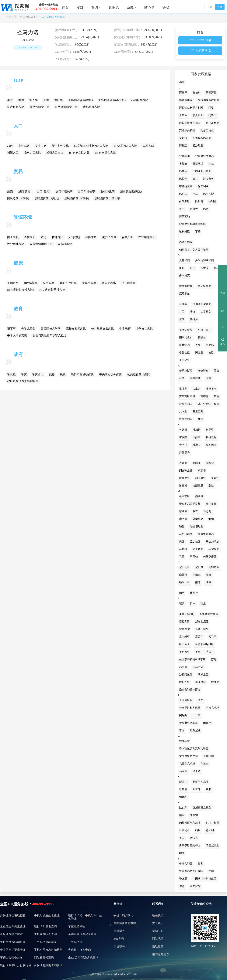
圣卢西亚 (184, 652)
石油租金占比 (140, 100)
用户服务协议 (161, 954)
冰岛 (211, 164)
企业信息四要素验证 (13, 926)
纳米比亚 (184, 582)
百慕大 (194, 209)
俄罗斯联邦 (186, 286)
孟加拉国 (195, 542)
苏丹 (214, 659)
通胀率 (59, 100)
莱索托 (215, 478)
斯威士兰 (203, 675)
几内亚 (183, 411)
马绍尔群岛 (186, 534)
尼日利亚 (184, 567)
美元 (10, 100)
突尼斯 (183, 715)
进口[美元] (25, 192)
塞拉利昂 (184, 622)
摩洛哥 (183, 519)
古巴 (211, 353)
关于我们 (158, 923)
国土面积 (13, 237)
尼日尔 (199, 567)
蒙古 (195, 511)
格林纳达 (184, 345)
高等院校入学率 (51, 329)
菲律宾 (183, 304)
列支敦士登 (186, 471)
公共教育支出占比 (103, 329)
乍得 (182, 886)
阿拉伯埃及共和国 (190, 123)
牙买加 (194, 815)
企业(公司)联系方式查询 (83, 958)
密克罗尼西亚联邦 (190, 504)
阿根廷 (183, 146)
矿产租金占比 (16, 107)
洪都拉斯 (195, 378)
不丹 (198, 232)
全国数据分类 (28, 17)
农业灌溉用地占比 (41, 244)
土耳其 (197, 715)
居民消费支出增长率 (107, 198)
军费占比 (38, 374)
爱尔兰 (183, 115)
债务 (52, 374)
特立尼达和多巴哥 (190, 708)
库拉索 (197, 437)
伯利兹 (212, 201)
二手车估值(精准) (45, 942)
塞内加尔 (184, 629)
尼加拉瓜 (214, 567)
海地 (208, 378)
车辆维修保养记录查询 (82, 934)
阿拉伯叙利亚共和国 (191, 108)
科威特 (197, 430)
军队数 (11, 374)
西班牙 (197, 789)
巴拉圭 (183, 179)
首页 (65, 8)
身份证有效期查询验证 (48, 965)
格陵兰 (202, 337)
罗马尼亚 (184, 478)
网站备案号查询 (44, 958)
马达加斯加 (212, 542)
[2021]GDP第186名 (200, 40)
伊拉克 (194, 838)
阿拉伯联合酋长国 (208, 100)
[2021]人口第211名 (200, 51)
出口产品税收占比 (82, 374)
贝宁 (182, 209)
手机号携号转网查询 (13, 942)
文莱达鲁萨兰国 (188, 756)
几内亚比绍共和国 (208, 404)
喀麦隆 (183, 437)
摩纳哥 (183, 511)
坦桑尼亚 (195, 730)
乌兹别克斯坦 (187, 764)
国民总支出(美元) (131, 192)
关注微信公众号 (201, 904)
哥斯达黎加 (186, 330)
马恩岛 (207, 511)
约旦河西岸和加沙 (190, 823)
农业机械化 (65, 244)
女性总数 (24, 146)
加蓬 (216, 396)
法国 (182, 319)
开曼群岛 (184, 452)
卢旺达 (183, 463)
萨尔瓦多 (184, 682)
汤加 (201, 700)
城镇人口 (13, 153)
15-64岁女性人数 (79, 153)
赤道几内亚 (186, 242)
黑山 (216, 371)
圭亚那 (210, 345)
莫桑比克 (198, 519)
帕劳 (182, 593)
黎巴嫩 (183, 486)
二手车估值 (75, 942)
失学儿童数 (28, 329)
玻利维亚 (184, 232)
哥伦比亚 (184, 360)
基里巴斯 (198, 411)
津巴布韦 (211, 389)
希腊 (208, 789)
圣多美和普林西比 (190, 690)
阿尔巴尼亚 (207, 130)
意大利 (210, 830)
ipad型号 (119, 939)
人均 (46, 100)
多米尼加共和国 (204, 260)
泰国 (182, 730)
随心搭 (149, 8)
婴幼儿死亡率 (68, 283)
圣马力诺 (198, 667)
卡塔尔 (183, 445)
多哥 (182, 268)
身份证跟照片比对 (11, 934)
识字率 (11, 329)
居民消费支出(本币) (77, 198)
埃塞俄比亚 (186, 100)
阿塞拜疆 (211, 93)
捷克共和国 (186, 404)
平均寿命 (13, 283)
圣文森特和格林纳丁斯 (192, 659)
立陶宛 (210, 463)
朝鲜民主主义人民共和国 (194, 250)
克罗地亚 (211, 445)
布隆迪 (183, 164)
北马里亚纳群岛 (204, 156)
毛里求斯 (184, 496)
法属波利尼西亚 (202, 304)
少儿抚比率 (128, 283)
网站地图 (158, 939)
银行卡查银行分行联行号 (16, 965)
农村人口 (148, 146)
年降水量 (91, 237)
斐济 (193, 312)
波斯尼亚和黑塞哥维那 (192, 224)
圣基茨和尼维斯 (204, 644)
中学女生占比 (145, 329)
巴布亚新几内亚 (202, 171)
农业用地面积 (147, 237)
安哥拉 (183, 138)
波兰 (195, 179)
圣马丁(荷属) (187, 614)
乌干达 (197, 771)
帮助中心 (158, 931)
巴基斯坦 (198, 164)
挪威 (208, 582)
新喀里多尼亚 (201, 782)
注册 (209, 7)
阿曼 (211, 108)
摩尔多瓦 (211, 504)
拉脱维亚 (198, 486)
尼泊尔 (197, 575)
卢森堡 (202, 471)
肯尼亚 (210, 430)
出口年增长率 (86, 192)
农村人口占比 (33, 153)
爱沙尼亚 (198, 146)
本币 (21, 100)
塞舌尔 (199, 637)
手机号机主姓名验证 (47, 915)
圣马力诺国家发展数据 (52, 17)
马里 (182, 557)
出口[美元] (44, 192)
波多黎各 (208, 179)
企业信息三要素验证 (13, 950)
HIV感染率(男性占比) (53, 290)
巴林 (195, 194)
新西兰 (183, 782)
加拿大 (197, 389)
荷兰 (182, 378)
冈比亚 (199, 353)
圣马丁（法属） (204, 652)
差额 (10, 192)
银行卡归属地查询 (45, 926)
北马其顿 (184, 156)
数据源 (114, 8)
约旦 (198, 830)
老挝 (211, 486)
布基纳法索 (186, 186)
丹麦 (193, 268)
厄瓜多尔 (184, 294)
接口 (80, 8)
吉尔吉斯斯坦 (187, 396)
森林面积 (30, 237)
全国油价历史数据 (125, 923)
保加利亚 (203, 186)
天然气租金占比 (40, 107)
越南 (182, 82)
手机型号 (119, 947)
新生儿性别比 (60, 146)
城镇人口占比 (55, 153)
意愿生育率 (89, 283)
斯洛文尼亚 (202, 622)
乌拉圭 (204, 764)
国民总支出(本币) (18, 198)
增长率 (34, 100)
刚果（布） (204, 330)
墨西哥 (199, 496)
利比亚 (197, 463)
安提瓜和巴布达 (202, 138)
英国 (182, 838)
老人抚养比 (109, 283)
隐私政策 (158, 947)
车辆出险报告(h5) (11, 958)
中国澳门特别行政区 (204, 879)
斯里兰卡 (184, 644)
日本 (193, 604)
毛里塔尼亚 (197, 526)
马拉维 (183, 549)
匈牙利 (183, 797)
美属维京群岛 (206, 534)
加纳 (201, 419)
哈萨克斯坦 (186, 371)
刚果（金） (186, 337)
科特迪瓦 (211, 437)
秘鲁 (182, 526)
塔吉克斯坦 (212, 708)
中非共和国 (186, 864)
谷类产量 (127, 237)
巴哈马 (183, 194)
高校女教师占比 (76, 329)
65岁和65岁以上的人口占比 (91, 146)
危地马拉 (184, 741)
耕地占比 (58, 237)
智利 (201, 864)
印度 (182, 853)
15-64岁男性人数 (105, 153)
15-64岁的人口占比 (126, 146)
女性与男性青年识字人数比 (50, 335)
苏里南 (183, 667)
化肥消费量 (109, 237)
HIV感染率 (31, 283)
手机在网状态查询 (45, 934)
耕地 (44, 237)
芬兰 (182, 312)
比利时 (199, 201)
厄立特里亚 (204, 286)
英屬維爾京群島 (202, 808)
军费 (24, 374)
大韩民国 (184, 260)
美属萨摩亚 (210, 557)
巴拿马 (183, 171)
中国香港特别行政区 (191, 871)
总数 (10, 146)
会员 (166, 8)
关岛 (198, 345)
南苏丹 (183, 575)
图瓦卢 (207, 723)
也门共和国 (212, 823)
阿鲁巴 (212, 115)
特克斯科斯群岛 (188, 723)
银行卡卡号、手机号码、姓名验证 (85, 917)
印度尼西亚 (212, 845)
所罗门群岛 (202, 629)
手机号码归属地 (123, 915)
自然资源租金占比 (66, 107)
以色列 (183, 808)
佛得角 (194, 319)
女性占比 (41, 146)
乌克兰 (183, 771)
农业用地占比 (16, 244)
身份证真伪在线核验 (13, 915)
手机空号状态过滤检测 (48, 950)
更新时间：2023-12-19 (28, 47)
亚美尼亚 (184, 830)
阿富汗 (183, 93)
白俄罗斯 (184, 201)
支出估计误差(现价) (81, 100)
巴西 (206, 209)
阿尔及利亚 (212, 123)
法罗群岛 (206, 312)
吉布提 (204, 396)
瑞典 (182, 604)
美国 (182, 542)
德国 (217, 268)
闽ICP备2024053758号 (126, 974)
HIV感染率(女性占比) (21, 290)
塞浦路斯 (201, 682)
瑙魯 (208, 575)
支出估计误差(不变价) (112, 100)
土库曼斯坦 (186, 700)
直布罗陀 (195, 886)
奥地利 (197, 93)
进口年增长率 (64, 192)
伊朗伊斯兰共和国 (190, 845)
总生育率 (49, 283)
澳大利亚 (198, 115)
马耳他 (194, 557)
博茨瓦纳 (184, 217)
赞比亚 (183, 879)
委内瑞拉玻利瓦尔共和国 (194, 749)
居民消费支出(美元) (47, 198)
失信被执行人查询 (79, 950)
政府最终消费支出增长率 (23, 381)
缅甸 (211, 519)
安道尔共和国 (187, 130)
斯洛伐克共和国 (209, 614)
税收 (63, 374)
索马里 (212, 637)
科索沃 (183, 430)
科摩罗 (197, 445)
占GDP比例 (108, 192)
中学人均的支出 (17, 335)
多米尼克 (184, 275)
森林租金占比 (92, 107)
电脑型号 (119, 931)
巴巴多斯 (208, 194)
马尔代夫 (214, 549)
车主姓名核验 (77, 926)
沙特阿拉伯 (186, 675)
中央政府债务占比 (110, 374)
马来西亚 (198, 549)
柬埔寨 (183, 389)
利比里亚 (201, 478)
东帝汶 (204, 268)
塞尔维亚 (184, 637)
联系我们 (158, 904)
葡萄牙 (194, 593)
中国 (211, 871)
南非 (198, 582)
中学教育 (125, 329)
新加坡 (183, 789)
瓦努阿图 (208, 756)
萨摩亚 (215, 682)
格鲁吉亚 (184, 353)
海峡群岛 (203, 371)
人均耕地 (74, 237)
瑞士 (203, 604)
